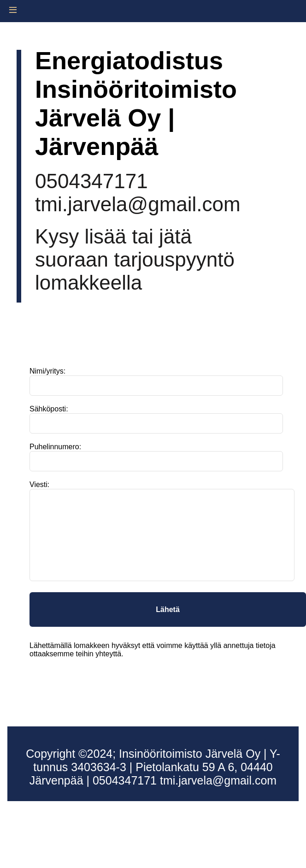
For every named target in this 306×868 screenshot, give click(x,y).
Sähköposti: (49, 409)
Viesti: (39, 485)
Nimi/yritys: (47, 371)
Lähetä (168, 609)
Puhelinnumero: (55, 447)
